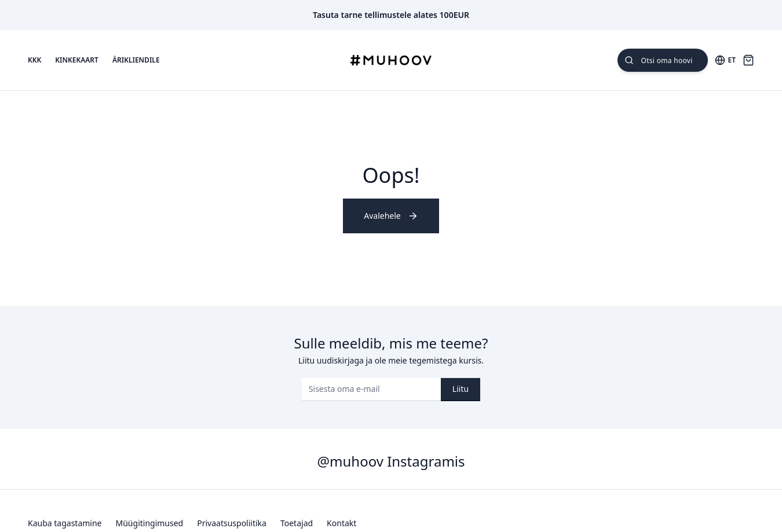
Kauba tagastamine (65, 523)
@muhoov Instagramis (391, 461)
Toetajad (297, 523)
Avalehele (391, 216)
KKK (34, 60)
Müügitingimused (150, 523)
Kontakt (341, 523)
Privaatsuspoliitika (232, 523)
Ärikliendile (136, 60)
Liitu (461, 389)
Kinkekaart (77, 60)
